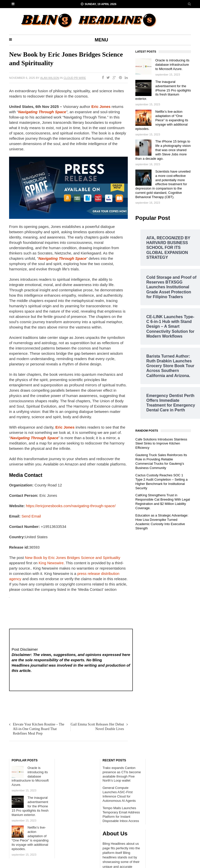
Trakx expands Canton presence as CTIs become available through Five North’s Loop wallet (122, 774)
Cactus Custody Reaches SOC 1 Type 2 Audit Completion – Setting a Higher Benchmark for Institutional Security (161, 482)
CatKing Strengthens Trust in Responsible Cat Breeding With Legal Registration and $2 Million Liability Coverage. (163, 502)
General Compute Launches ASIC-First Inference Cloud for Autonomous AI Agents (119, 794)
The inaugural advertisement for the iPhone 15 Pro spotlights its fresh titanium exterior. (163, 90)
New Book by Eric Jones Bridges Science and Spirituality (73, 558)
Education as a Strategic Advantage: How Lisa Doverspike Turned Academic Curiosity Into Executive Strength (162, 522)
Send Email (31, 516)
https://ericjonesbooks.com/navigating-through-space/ (71, 506)
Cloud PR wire (75, 78)
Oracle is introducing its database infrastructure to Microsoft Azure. (172, 65)
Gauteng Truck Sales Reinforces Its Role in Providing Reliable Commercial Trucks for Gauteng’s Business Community (161, 461)
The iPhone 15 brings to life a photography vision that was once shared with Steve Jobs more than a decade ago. (163, 150)
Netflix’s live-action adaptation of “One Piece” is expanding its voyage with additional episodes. (162, 120)
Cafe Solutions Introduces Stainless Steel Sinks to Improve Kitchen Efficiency (161, 444)
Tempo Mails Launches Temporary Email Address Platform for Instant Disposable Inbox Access (121, 814)
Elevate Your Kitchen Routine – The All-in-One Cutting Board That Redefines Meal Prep (39, 729)
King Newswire (51, 563)
